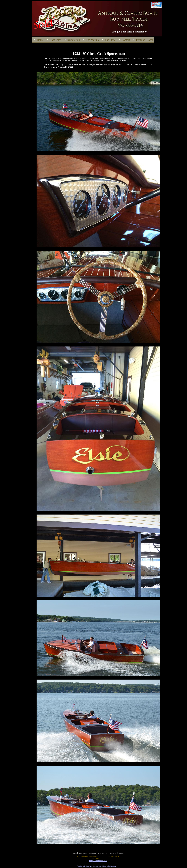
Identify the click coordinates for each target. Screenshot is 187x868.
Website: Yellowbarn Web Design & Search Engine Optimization (96, 866)
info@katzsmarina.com (98, 861)
